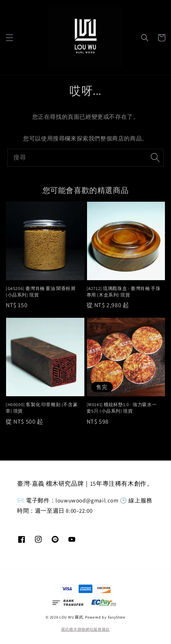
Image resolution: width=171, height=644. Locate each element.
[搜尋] (155, 158)
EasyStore (117, 617)
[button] (9, 38)
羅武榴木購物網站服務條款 (85, 629)
